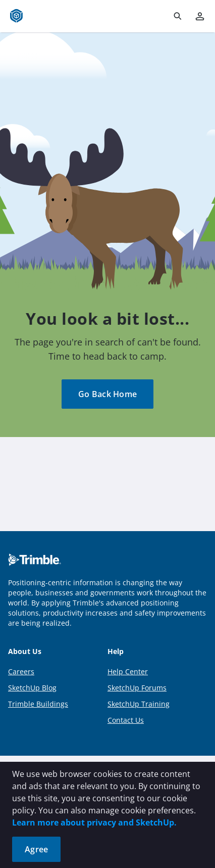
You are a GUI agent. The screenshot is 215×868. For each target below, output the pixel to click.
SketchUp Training (139, 704)
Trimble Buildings (38, 704)
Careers (21, 671)
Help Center (128, 671)
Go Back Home (107, 394)
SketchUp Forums (137, 688)
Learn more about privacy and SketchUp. (94, 822)
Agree (36, 849)
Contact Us (126, 720)
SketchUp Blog (32, 688)
